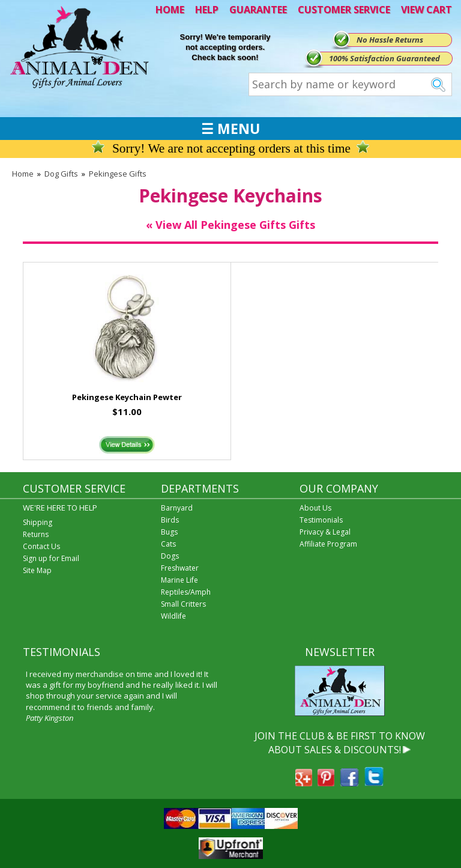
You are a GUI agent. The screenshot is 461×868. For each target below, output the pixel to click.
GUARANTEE (258, 10)
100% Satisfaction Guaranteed (384, 58)
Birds (170, 520)
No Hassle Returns (390, 40)
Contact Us (41, 546)
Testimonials (321, 520)
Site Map (37, 570)
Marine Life (179, 580)
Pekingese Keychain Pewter (127, 397)
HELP (207, 10)
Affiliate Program (328, 544)
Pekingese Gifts (118, 174)
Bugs (169, 532)
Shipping (38, 522)
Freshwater (180, 568)
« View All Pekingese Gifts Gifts (230, 225)
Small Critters (183, 604)
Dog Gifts (61, 174)
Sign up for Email (51, 558)
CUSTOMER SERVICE (344, 10)
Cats (168, 544)
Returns (36, 534)
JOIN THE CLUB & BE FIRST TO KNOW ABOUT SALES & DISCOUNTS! (340, 742)
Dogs (170, 556)
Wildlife (173, 616)
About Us (315, 508)
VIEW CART (426, 10)
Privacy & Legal (325, 532)
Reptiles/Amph (186, 592)
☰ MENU (230, 129)
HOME (170, 10)
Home (23, 174)
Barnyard (177, 508)
